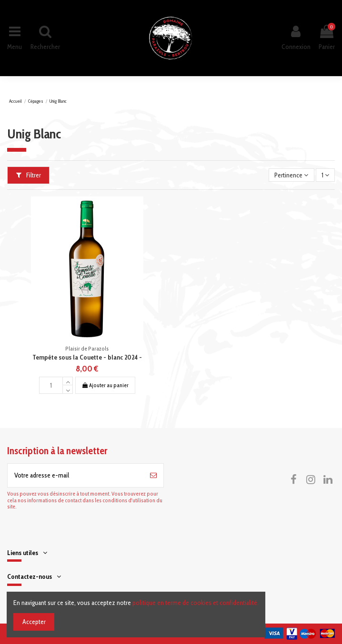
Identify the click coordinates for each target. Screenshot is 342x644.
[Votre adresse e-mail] (75, 475)
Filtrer (29, 175)
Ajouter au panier (105, 385)
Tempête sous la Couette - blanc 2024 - (87, 357)
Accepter (34, 622)
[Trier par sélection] (291, 175)
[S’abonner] (153, 475)
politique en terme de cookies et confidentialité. (196, 603)
